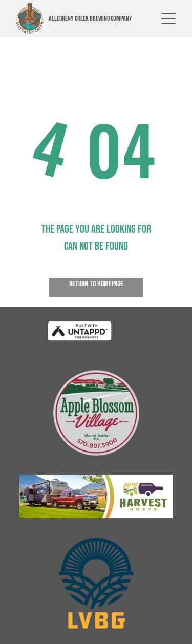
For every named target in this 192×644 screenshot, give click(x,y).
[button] (168, 18)
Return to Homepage (96, 284)
